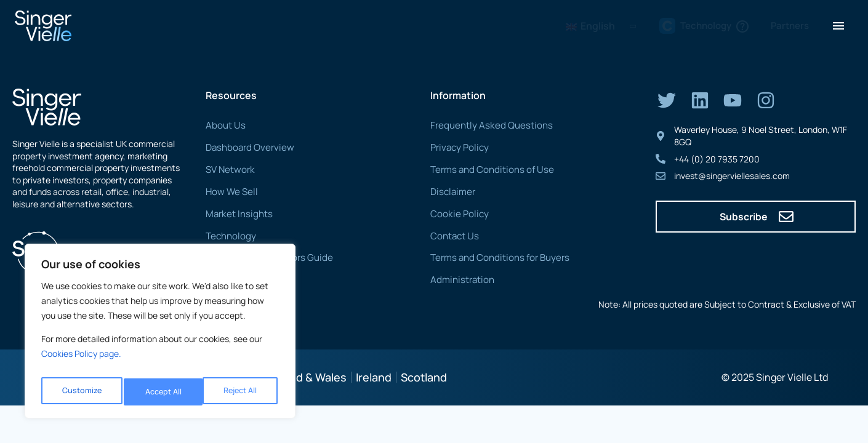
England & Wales (304, 376)
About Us (224, 125)
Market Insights (236, 213)
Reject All (161, 392)
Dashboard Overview (246, 147)
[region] (160, 335)
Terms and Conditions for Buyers (494, 257)
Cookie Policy (456, 213)
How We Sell (230, 191)
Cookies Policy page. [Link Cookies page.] (81, 361)
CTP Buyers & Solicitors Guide (263, 257)
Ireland (374, 376)
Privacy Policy (457, 147)
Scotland (424, 376)
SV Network (229, 170)
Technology (228, 235)
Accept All (241, 392)
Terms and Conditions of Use (486, 170)
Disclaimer (451, 191)
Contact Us (453, 235)
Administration (459, 279)
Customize (80, 392)
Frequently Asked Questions (485, 125)
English (590, 26)
